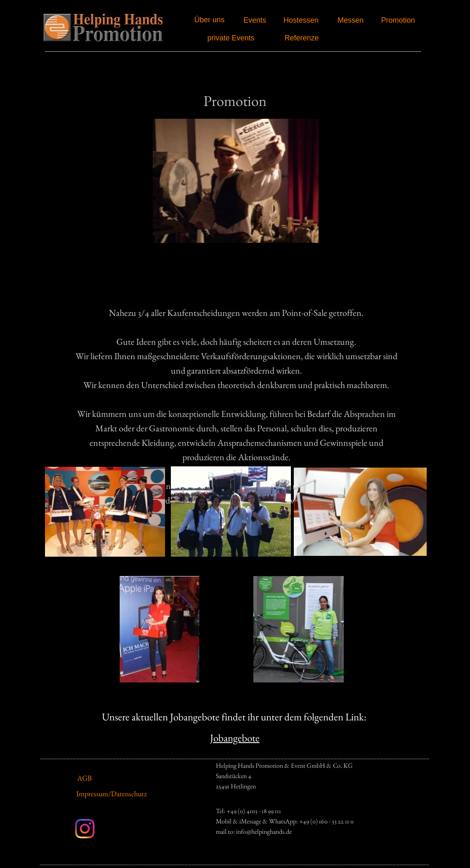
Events (255, 20)
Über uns (209, 20)
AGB (84, 778)
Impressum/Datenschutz (112, 794)
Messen (351, 20)
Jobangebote (235, 738)
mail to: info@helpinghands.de (254, 832)
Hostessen (301, 20)
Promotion (398, 20)
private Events (231, 38)
